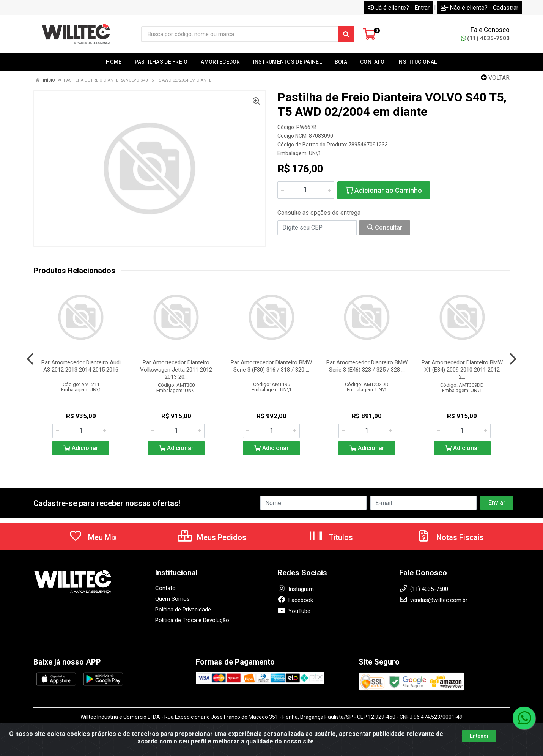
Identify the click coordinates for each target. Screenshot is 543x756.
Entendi (479, 736)
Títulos (331, 537)
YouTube (294, 611)
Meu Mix (93, 537)
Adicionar (81, 448)
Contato (165, 588)
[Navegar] (30, 359)
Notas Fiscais (450, 537)
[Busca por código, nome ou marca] (240, 34)
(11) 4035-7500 (485, 38)
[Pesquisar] (346, 34)
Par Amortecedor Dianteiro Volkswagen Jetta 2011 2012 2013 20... (176, 370)
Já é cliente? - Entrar (399, 8)
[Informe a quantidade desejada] (306, 190)
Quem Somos (172, 599)
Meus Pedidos (212, 537)
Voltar (495, 78)
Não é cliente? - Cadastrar (479, 8)
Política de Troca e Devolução (192, 620)
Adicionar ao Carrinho (384, 190)
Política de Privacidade (183, 610)
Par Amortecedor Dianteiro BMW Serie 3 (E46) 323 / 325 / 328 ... (367, 366)
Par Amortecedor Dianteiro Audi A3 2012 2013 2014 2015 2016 (81, 366)
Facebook (295, 600)
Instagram (296, 589)
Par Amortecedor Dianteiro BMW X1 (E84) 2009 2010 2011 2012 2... (462, 370)
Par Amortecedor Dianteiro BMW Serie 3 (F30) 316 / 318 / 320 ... (271, 366)
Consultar (385, 228)
